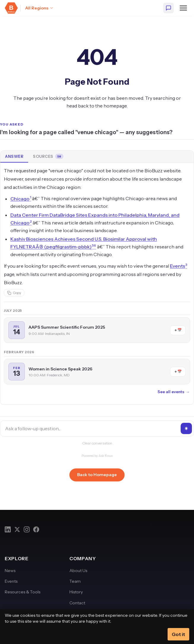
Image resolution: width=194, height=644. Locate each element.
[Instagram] (27, 529)
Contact (77, 603)
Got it (178, 634)
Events (11, 581)
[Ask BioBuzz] (168, 8)
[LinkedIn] (8, 529)
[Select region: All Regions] (39, 8)
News (10, 571)
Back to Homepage (97, 475)
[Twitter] (17, 529)
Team (75, 581)
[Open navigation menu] (183, 8)
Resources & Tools (23, 592)
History (76, 592)
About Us (78, 571)
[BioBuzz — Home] (11, 8)
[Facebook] (36, 529)
